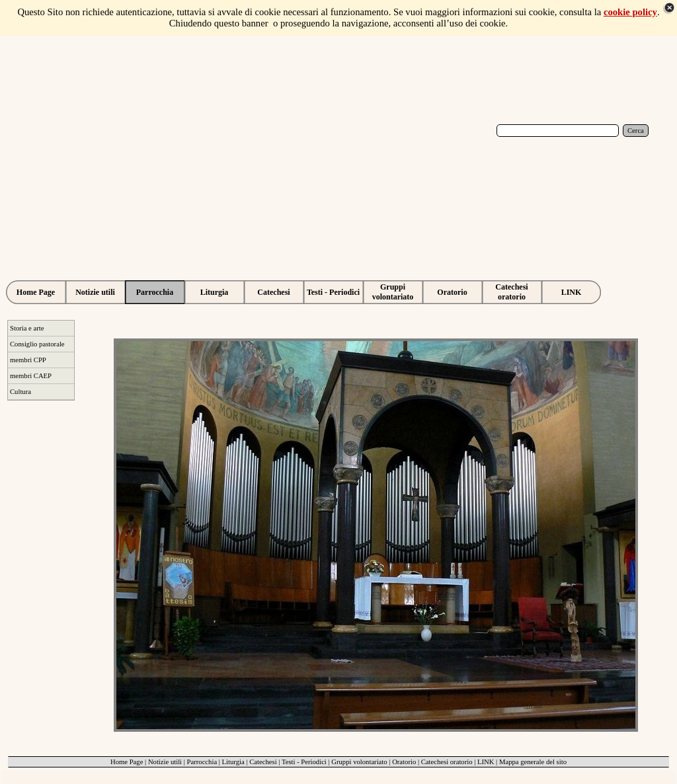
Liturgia (233, 762)
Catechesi (263, 762)
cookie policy (630, 12)
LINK (486, 762)
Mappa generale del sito (533, 762)
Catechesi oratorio (447, 762)
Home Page (127, 762)
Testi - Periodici (304, 762)
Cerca (636, 131)
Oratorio (404, 762)
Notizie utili (165, 762)
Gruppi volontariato (359, 762)
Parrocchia (202, 762)
